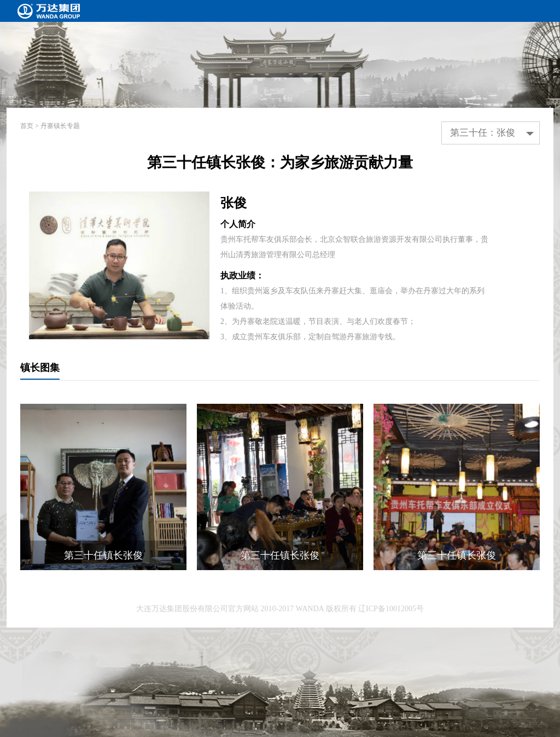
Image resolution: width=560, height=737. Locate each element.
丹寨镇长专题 (60, 126)
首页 (27, 126)
